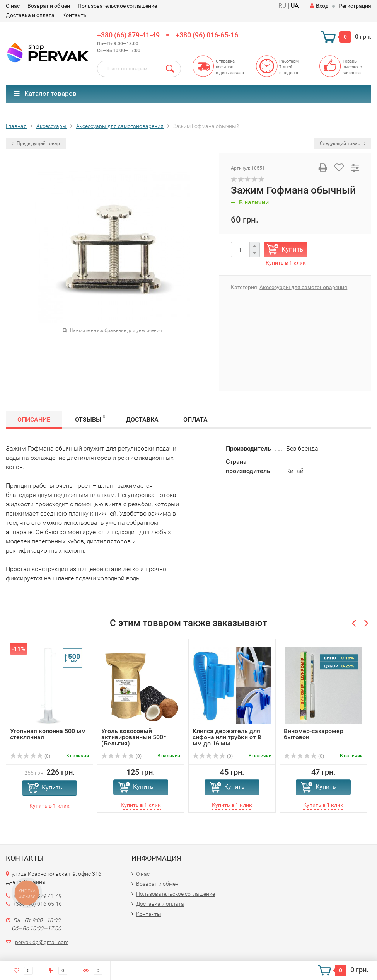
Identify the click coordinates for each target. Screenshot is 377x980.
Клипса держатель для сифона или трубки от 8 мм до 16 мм (227, 737)
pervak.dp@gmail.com (42, 942)
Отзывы (90, 418)
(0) (30, 756)
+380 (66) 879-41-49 (128, 35)
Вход (319, 6)
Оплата (195, 419)
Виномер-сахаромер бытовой (314, 734)
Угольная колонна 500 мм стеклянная (48, 734)
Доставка (142, 419)
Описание (34, 419)
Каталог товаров (45, 94)
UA (295, 6)
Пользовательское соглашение (117, 6)
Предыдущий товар (36, 143)
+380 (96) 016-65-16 (207, 35)
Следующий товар (343, 143)
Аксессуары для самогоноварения (303, 287)
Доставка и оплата (30, 15)
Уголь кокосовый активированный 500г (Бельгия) (134, 737)
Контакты (75, 15)
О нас (13, 6)
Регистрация (355, 6)
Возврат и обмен (49, 6)
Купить (292, 249)
